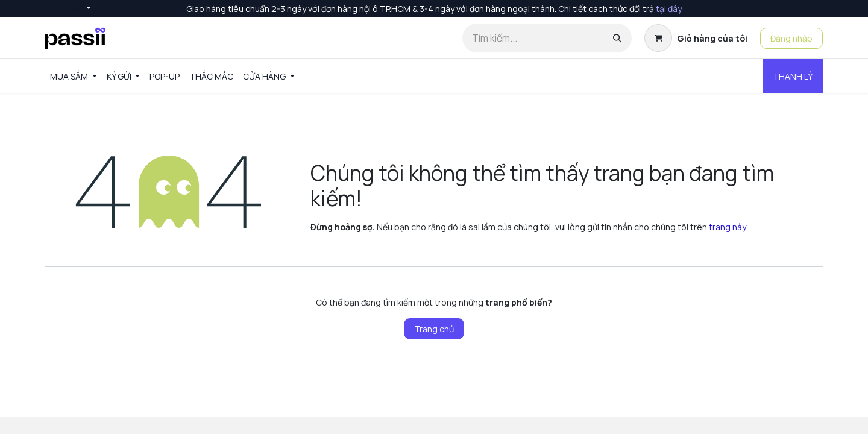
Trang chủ (434, 329)
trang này (727, 227)
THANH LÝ (793, 76)
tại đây (669, 9)
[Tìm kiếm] (617, 38)
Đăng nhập (791, 38)
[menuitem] (74, 76)
